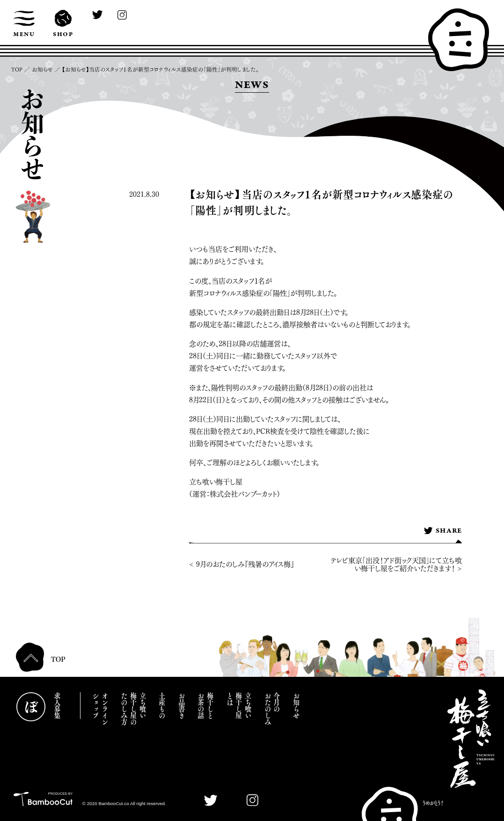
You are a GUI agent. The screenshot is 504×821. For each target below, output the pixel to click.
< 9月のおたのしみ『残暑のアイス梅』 (241, 564)
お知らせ (42, 70)
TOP (17, 70)
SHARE (443, 531)
